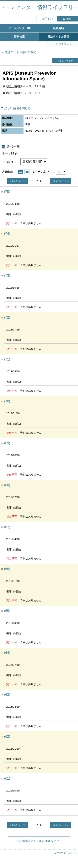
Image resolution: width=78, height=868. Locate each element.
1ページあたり (42, 171)
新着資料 (58, 28)
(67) (7, 527)
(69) (7, 443)
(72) (7, 317)
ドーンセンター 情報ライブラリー (39, 7)
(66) (7, 569)
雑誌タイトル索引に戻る (21, 52)
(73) (7, 276)
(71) (7, 359)
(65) (7, 611)
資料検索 (19, 37)
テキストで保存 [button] (65, 61)
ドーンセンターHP (19, 28)
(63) (7, 695)
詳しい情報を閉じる (17, 108)
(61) (7, 778)
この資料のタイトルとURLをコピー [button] (39, 841)
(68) (7, 485)
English (68, 19)
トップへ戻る (71, 857)
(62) (7, 737)
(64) (7, 653)
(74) (7, 234)
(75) (7, 192)
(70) (7, 401)
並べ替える (9, 162)
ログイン (47, 19)
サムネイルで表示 (27, 172)
